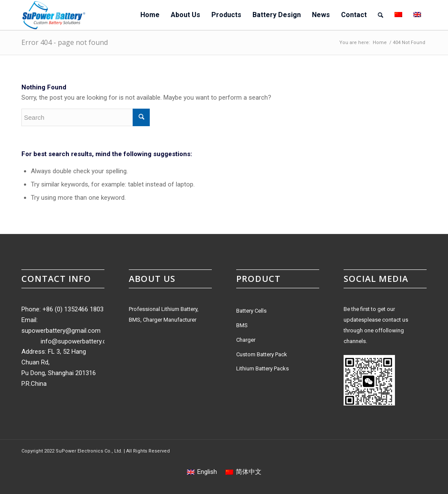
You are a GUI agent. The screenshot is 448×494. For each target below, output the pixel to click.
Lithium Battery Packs (263, 368)
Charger (246, 340)
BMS (242, 325)
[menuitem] (150, 15)
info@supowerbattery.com (78, 341)
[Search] (381, 15)
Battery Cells (251, 311)
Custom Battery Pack (262, 354)
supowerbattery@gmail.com (61, 331)
